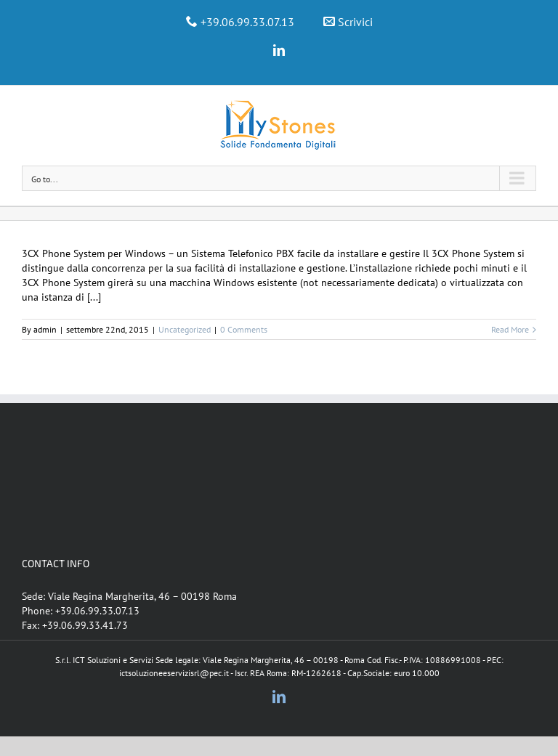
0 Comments (244, 329)
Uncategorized (185, 329)
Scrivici (355, 22)
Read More (510, 329)
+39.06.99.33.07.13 (247, 22)
